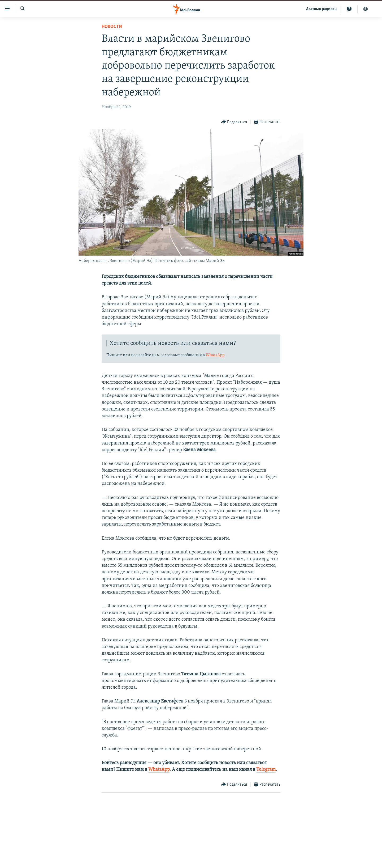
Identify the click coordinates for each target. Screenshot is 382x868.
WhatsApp (215, 355)
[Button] (234, 122)
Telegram (266, 770)
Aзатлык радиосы (322, 9)
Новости (112, 27)
